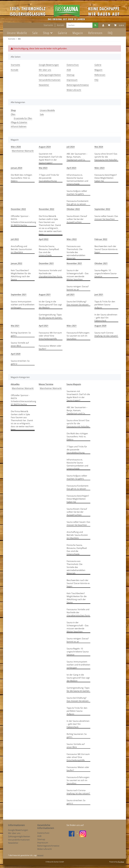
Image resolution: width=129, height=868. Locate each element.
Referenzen (95, 33)
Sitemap (71, 75)
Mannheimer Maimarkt (23, 151)
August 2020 (100, 326)
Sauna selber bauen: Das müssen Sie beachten (106, 218)
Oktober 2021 (101, 263)
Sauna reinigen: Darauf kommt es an (78, 288)
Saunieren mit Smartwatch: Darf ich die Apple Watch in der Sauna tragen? (50, 158)
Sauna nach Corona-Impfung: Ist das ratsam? (106, 334)
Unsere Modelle (47, 110)
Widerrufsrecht (74, 90)
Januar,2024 (17, 168)
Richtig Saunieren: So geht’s (21, 334)
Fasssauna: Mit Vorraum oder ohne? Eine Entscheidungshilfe (50, 336)
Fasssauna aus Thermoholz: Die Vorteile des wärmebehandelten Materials (76, 252)
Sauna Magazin (74, 384)
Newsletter (44, 85)
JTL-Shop (121, 862)
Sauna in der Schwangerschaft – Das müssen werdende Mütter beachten (78, 275)
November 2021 (74, 263)
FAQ (110, 33)
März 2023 (99, 168)
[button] (103, 25)
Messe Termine (46, 384)
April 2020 (16, 354)
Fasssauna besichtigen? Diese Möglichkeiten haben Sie (106, 178)
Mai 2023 (43, 168)
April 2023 (71, 168)
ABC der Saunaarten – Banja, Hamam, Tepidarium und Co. (77, 157)
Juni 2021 (99, 295)
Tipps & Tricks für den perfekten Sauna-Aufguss (105, 305)
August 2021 (45, 295)
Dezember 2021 (46, 263)
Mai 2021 (15, 326)
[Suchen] (79, 25)
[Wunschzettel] (109, 25)
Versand (40, 855)
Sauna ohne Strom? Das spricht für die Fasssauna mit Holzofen (106, 157)
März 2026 (16, 147)
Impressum (72, 80)
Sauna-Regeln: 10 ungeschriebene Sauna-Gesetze (106, 273)
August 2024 (45, 147)
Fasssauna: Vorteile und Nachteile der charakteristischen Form (50, 273)
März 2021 (72, 326)
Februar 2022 (101, 239)
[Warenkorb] (119, 25)
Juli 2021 (71, 295)
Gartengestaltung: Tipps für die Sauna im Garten (50, 316)
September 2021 (19, 295)
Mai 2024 (99, 147)
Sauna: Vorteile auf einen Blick (20, 344)
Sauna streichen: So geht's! (20, 362)
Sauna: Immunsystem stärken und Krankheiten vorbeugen (23, 305)
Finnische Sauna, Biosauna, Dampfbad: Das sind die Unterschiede (49, 251)
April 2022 (44, 239)
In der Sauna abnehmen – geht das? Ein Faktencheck (106, 318)
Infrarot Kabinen (19, 126)
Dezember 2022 (18, 209)
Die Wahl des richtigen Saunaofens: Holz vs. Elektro (21, 178)
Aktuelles (15, 384)
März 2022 (72, 239)
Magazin (78, 33)
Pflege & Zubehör (19, 122)
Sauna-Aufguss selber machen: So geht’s (77, 192)
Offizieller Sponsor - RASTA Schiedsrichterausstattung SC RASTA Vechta (23, 221)
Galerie (63, 33)
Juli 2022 (15, 239)
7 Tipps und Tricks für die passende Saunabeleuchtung (49, 178)
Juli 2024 (71, 147)
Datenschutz (73, 65)
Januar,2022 (17, 263)
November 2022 (46, 209)
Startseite (48, 25)
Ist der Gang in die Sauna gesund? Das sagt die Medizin (50, 305)
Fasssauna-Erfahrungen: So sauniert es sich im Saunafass (78, 336)
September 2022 (102, 209)
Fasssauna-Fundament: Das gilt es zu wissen (78, 203)
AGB (69, 70)
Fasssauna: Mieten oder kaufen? (50, 347)
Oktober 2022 (73, 209)
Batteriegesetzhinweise (78, 85)
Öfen (13, 114)
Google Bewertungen (49, 65)
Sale (42, 114)
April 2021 (44, 326)
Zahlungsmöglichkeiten (50, 75)
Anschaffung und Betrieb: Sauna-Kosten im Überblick (21, 249)
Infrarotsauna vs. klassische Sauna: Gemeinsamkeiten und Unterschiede (77, 179)
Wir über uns (45, 70)
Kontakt (61, 25)
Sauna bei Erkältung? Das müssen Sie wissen (78, 303)
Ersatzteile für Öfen (23, 118)
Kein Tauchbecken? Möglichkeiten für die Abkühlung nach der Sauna (21, 275)
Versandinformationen (50, 80)
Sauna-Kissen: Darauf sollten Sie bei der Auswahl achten (77, 219)
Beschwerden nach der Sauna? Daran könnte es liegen (106, 249)
